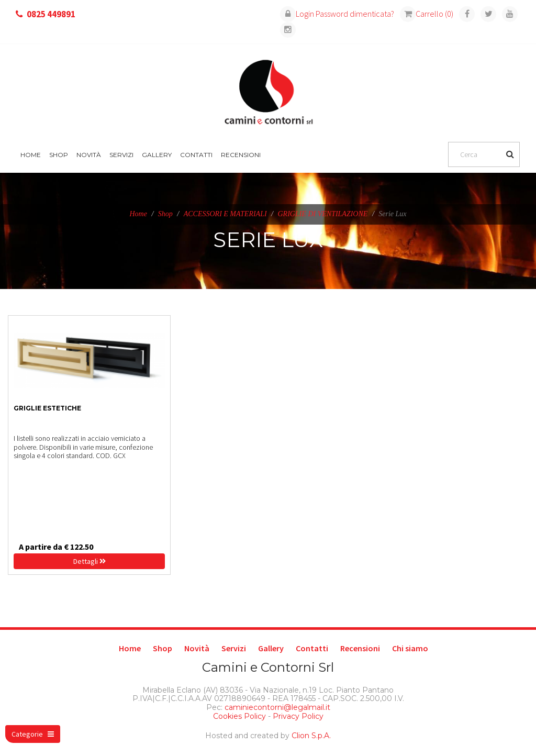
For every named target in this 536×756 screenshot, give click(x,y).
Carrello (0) (427, 14)
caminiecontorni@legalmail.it (276, 707)
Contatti (196, 155)
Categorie (33, 734)
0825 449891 (51, 14)
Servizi (121, 155)
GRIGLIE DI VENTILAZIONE (322, 214)
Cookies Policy (239, 716)
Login (297, 14)
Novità (89, 155)
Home (31, 155)
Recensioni (241, 155)
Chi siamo (410, 648)
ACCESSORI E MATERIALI (225, 214)
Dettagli (90, 561)
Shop (59, 155)
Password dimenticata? (355, 14)
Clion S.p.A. (311, 736)
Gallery (157, 155)
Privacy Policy (298, 716)
